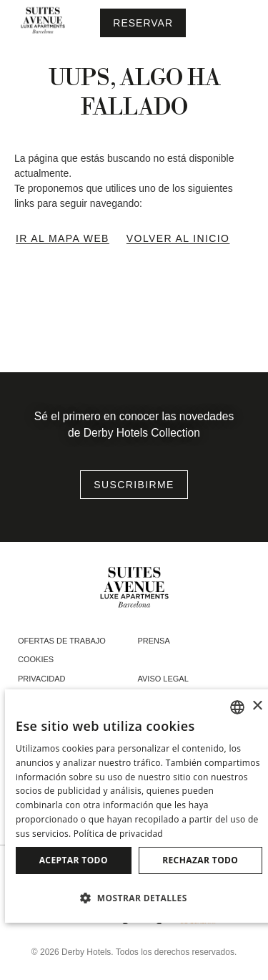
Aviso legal (163, 679)
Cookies (36, 659)
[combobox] (237, 707)
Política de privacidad (118, 834)
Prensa (154, 641)
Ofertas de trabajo (62, 641)
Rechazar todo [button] (200, 860)
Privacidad (41, 679)
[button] (139, 898)
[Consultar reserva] (143, 23)
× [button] (257, 706)
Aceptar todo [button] (74, 860)
